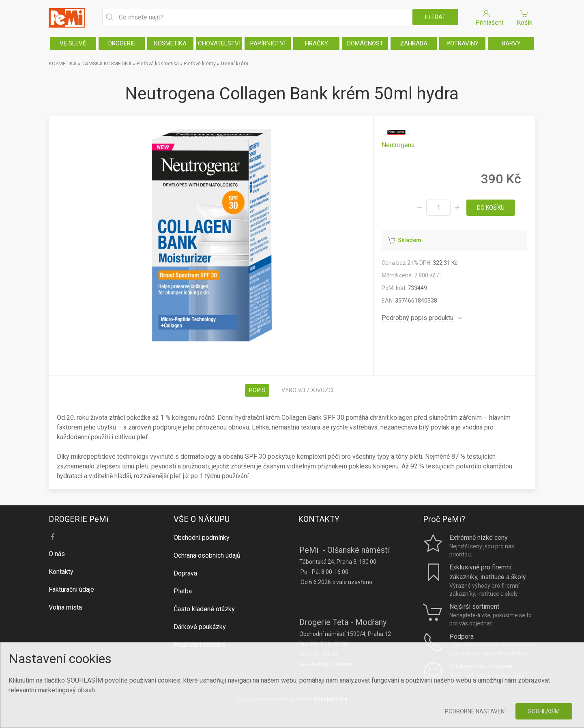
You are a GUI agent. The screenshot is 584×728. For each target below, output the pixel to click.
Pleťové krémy (200, 63)
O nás (57, 554)
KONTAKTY (319, 519)
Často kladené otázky (204, 609)
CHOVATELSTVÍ (219, 43)
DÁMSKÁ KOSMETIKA (107, 63)
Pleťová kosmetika (158, 63)
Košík (524, 17)
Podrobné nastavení (475, 711)
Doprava (185, 573)
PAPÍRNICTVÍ (268, 43)
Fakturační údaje (71, 589)
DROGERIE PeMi (78, 519)
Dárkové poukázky (200, 627)
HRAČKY (317, 43)
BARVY (511, 43)
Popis (257, 390)
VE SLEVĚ (73, 43)
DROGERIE (122, 43)
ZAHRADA (414, 43)
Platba (183, 591)
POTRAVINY (463, 43)
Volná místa (65, 607)
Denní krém (234, 63)
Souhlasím (544, 711)
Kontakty (61, 572)
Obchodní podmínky (202, 538)
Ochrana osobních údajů (207, 555)
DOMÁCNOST (365, 43)
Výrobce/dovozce (308, 390)
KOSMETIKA (170, 43)
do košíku (491, 208)
